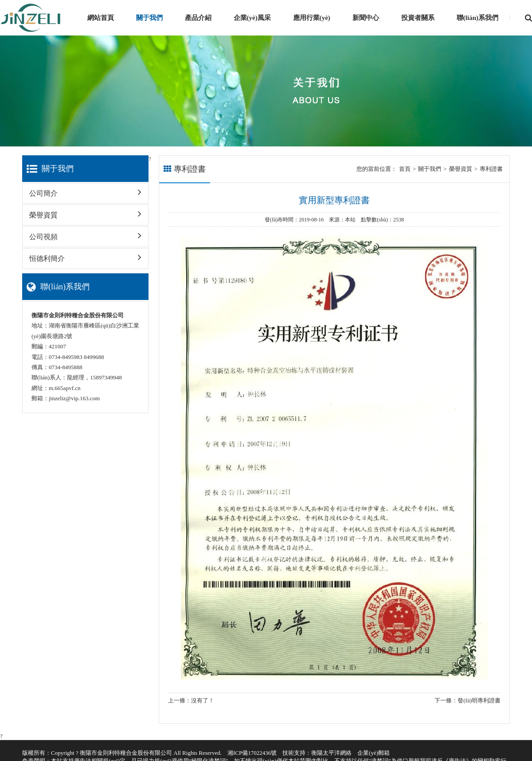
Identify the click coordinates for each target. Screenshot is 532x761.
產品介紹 (198, 18)
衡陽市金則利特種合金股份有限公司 (126, 753)
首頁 (405, 169)
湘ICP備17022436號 (252, 753)
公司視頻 (85, 234)
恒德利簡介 (85, 255)
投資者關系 (418, 18)
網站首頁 (101, 18)
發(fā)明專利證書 (479, 700)
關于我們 (149, 18)
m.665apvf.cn (65, 388)
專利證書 (491, 169)
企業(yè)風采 (252, 18)
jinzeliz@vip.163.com (74, 398)
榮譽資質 (85, 212)
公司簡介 (85, 190)
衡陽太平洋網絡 (331, 753)
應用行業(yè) (312, 18)
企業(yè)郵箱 (374, 753)
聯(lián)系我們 (477, 18)
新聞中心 (366, 18)
